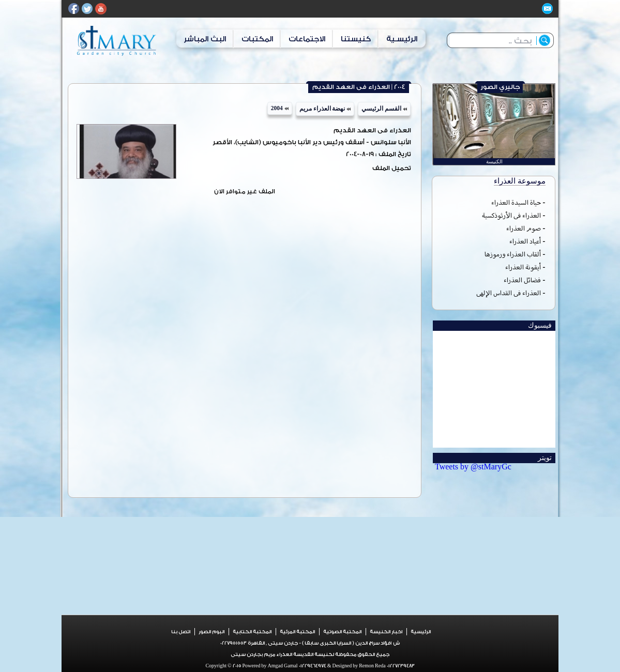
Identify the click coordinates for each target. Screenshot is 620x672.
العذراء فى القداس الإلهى (509, 293)
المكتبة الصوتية (342, 632)
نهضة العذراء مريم (325, 109)
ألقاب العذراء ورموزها (513, 254)
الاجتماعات (307, 39)
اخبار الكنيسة (386, 632)
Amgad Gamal (282, 666)
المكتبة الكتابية (252, 632)
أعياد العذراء (525, 241)
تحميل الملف (392, 168)
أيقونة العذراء (523, 267)
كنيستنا (356, 39)
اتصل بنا (181, 632)
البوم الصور (211, 632)
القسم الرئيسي (384, 109)
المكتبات (257, 39)
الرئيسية (421, 632)
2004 (280, 108)
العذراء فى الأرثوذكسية (511, 215)
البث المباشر (205, 39)
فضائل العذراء (522, 280)
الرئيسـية (402, 39)
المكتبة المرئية (297, 632)
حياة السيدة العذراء (516, 202)
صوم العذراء (524, 228)
